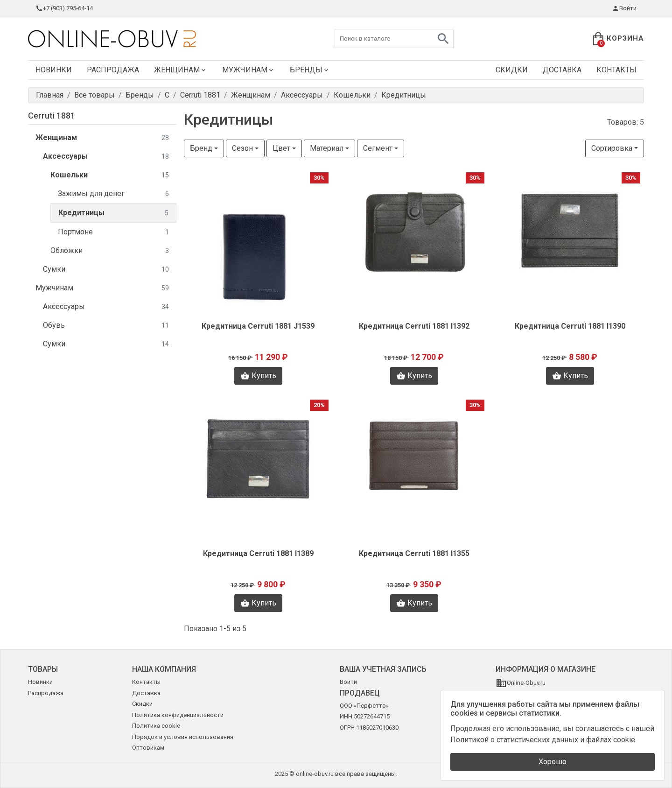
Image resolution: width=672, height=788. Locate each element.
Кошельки (110, 175)
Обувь (106, 326)
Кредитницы (113, 213)
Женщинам (181, 70)
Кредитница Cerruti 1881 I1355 (414, 553)
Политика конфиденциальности (178, 715)
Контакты (616, 70)
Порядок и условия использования (183, 737)
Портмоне (113, 232)
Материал (327, 148)
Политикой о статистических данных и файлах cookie (543, 740)
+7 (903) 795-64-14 (64, 8)
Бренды (310, 70)
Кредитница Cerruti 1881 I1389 (258, 553)
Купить (258, 376)
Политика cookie (156, 726)
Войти (624, 8)
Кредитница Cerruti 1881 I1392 (414, 326)
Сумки (106, 270)
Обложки (110, 251)
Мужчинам (248, 70)
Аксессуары (106, 157)
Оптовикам (148, 748)
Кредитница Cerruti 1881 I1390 (570, 326)
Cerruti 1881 (52, 116)
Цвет (281, 148)
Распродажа (113, 70)
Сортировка (612, 148)
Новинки (54, 70)
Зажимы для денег (113, 194)
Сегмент (378, 148)
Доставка (562, 70)
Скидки (512, 70)
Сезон (242, 148)
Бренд (201, 148)
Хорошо (553, 762)
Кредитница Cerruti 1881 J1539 (258, 326)
